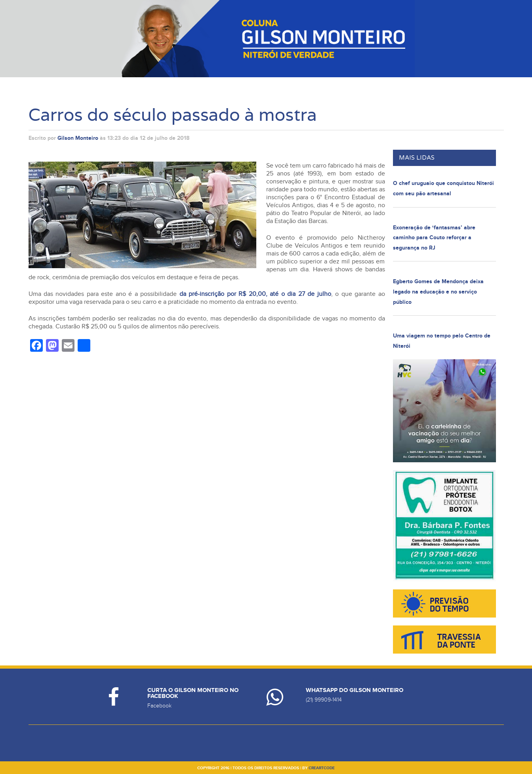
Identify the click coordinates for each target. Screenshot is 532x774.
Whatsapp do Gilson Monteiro (355, 690)
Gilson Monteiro (78, 138)
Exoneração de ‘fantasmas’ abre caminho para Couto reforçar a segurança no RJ (434, 238)
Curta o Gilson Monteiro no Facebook (193, 693)
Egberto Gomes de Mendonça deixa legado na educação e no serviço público (438, 292)
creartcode (322, 768)
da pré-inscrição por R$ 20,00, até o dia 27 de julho (255, 294)
